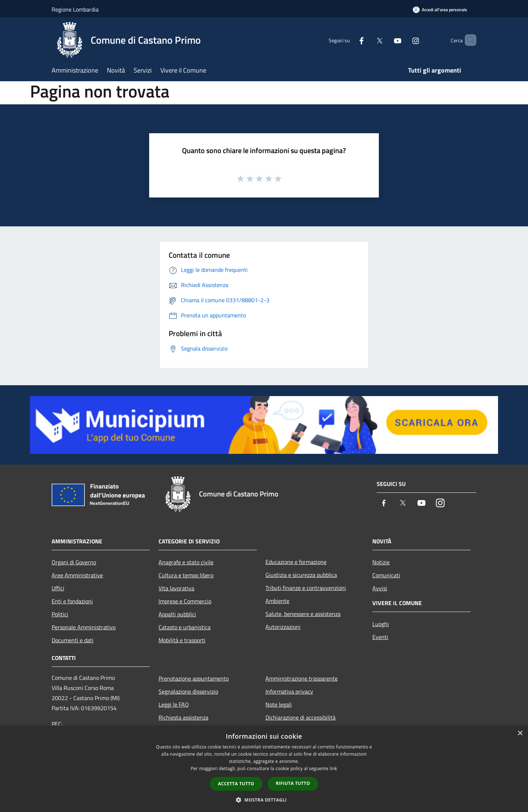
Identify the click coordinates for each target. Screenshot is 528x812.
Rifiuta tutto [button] (293, 783)
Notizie (381, 562)
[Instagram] (403, 40)
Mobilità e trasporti (182, 640)
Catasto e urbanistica (185, 627)
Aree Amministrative (77, 575)
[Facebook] (349, 40)
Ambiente (277, 601)
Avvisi (380, 588)
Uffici (58, 588)
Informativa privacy (289, 691)
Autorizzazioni (283, 627)
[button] (264, 800)
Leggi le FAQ (174, 704)
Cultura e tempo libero (186, 575)
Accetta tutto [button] (236, 784)
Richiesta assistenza (183, 717)
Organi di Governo (74, 562)
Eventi (380, 637)
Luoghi (381, 624)
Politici (60, 614)
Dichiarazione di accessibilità (300, 717)
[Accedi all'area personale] (440, 10)
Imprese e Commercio (185, 601)
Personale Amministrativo (84, 627)
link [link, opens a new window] (334, 768)
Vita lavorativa (176, 588)
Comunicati (386, 575)
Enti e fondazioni (72, 601)
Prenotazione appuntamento (194, 678)
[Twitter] (367, 40)
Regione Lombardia (75, 9)
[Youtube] (385, 40)
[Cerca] (468, 40)
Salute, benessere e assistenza (303, 614)
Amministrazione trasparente (302, 678)
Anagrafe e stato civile (186, 562)
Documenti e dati (73, 640)
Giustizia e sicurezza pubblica (301, 575)
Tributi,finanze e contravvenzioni (306, 588)
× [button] (520, 733)
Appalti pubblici (177, 614)
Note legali (279, 704)
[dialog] (264, 769)
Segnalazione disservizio (188, 691)
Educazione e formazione (296, 562)
